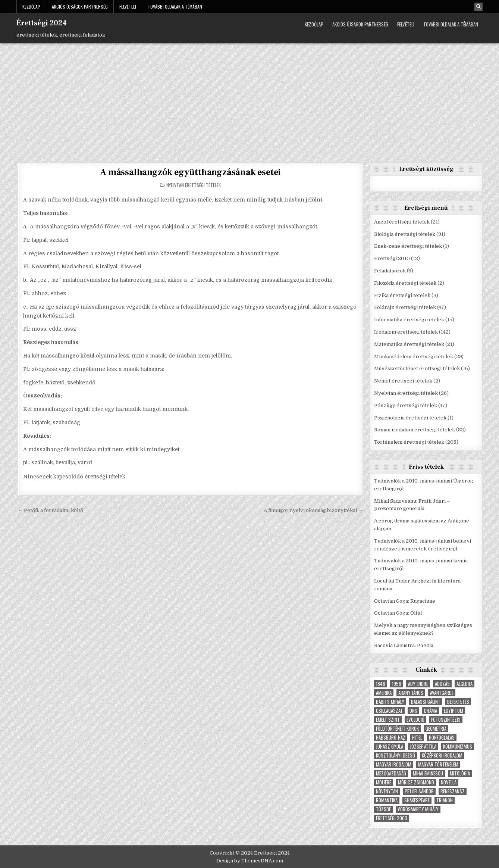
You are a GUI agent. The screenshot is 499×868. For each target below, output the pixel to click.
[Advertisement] (249, 99)
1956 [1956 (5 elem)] (397, 684)
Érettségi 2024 (42, 23)
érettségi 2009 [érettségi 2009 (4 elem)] (392, 818)
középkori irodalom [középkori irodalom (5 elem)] (442, 755)
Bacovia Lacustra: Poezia (404, 645)
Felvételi (128, 7)
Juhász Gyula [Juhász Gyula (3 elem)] (390, 747)
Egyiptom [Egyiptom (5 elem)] (454, 711)
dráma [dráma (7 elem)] (431, 711)
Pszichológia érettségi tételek (410, 418)
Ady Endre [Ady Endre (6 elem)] (418, 684)
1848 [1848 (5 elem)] (381, 684)
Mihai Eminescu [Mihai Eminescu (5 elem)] (428, 773)
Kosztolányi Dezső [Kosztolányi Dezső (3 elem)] (396, 755)
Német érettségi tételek (403, 381)
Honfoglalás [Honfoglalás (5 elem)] (442, 738)
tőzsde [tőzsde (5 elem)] (383, 809)
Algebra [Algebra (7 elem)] (465, 684)
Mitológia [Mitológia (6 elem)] (460, 773)
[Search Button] (478, 7)
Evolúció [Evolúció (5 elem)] (415, 720)
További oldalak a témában (175, 7)
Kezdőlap (31, 7)
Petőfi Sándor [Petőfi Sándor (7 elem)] (419, 791)
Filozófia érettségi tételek (405, 283)
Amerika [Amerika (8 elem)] (384, 693)
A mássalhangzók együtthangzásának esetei (190, 172)
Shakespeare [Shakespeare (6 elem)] (417, 800)
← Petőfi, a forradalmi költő (51, 510)
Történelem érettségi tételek (409, 442)
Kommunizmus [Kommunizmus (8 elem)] (458, 747)
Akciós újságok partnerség (80, 7)
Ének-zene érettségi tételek (408, 246)
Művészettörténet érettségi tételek (417, 369)
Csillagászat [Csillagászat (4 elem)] (389, 711)
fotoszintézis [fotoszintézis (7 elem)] (446, 720)
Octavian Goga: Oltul (398, 613)
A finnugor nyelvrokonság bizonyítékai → (313, 510)
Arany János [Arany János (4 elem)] (411, 693)
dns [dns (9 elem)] (413, 711)
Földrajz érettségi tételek (405, 307)
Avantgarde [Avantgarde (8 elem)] (442, 693)
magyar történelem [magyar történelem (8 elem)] (438, 764)
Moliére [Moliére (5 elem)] (384, 782)
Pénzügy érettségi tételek (406, 405)
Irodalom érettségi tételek (406, 332)
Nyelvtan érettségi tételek (194, 185)
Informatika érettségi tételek (409, 320)
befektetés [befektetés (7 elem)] (458, 702)
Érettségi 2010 (392, 258)
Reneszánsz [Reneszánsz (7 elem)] (453, 791)
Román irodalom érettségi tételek (415, 430)
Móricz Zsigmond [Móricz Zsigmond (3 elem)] (416, 782)
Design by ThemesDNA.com (250, 861)
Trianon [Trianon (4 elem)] (445, 800)
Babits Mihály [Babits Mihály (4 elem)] (390, 702)
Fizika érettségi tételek (402, 295)
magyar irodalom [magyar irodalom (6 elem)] (394, 764)
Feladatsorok (390, 271)
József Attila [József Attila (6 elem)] (423, 747)
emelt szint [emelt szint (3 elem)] (388, 720)
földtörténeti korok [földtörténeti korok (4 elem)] (397, 729)
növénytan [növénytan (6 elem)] (387, 791)
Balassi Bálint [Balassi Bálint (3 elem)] (426, 702)
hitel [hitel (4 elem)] (417, 738)
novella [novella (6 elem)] (449, 782)
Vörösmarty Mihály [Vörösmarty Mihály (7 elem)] (418, 809)
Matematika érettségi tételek (409, 344)
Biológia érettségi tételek (405, 234)
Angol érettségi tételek (402, 222)
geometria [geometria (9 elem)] (436, 729)
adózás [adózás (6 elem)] (442, 684)
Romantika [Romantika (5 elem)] (387, 800)
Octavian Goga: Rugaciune (405, 601)
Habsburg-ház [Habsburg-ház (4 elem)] (391, 738)
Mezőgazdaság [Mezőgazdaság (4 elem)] (391, 773)
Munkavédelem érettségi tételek (414, 357)
